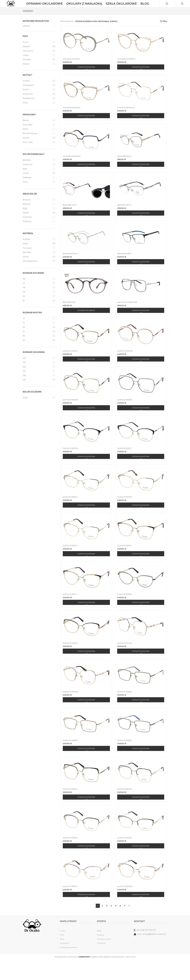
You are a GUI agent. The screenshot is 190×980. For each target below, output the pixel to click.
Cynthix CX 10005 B (70, 412)
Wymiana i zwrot (104, 959)
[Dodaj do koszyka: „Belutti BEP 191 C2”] (86, 223)
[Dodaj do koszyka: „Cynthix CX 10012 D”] (86, 519)
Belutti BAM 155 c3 (126, 165)
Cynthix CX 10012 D (70, 511)
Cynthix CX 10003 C (70, 363)
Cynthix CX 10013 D (70, 560)
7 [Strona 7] (125, 925)
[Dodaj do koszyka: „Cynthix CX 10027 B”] (141, 914)
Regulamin (65, 963)
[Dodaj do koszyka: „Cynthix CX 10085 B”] (86, 766)
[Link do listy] (151, 950)
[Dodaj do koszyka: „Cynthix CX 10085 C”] (141, 766)
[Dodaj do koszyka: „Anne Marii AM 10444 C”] (141, 124)
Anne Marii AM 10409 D (128, 67)
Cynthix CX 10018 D (126, 610)
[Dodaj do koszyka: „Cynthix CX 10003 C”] (86, 371)
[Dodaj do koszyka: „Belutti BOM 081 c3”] (141, 272)
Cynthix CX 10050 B (70, 709)
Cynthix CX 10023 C (126, 807)
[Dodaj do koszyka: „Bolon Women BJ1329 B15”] (141, 322)
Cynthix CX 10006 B (126, 412)
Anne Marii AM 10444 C (127, 116)
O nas (62, 950)
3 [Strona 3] (107, 925)
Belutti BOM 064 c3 (71, 264)
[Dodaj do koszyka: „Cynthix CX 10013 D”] (86, 569)
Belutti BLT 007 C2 (126, 215)
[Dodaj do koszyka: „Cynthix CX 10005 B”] (86, 420)
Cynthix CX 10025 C (126, 857)
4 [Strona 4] (111, 925)
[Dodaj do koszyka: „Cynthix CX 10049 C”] (141, 667)
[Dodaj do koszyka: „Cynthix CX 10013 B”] (141, 519)
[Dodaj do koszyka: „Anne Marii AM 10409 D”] (141, 75)
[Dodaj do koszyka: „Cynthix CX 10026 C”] (86, 914)
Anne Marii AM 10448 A (72, 165)
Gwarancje (101, 963)
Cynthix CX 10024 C (70, 857)
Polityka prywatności (69, 967)
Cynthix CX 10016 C (126, 560)
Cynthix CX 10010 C (126, 462)
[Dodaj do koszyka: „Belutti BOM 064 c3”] (86, 272)
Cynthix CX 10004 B (126, 363)
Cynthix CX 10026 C (70, 906)
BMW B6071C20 (69, 314)
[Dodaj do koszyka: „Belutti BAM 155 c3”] (141, 174)
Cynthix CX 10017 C (70, 610)
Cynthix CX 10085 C (126, 758)
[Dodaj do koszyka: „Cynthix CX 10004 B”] (141, 371)
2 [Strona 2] (102, 925)
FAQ (62, 955)
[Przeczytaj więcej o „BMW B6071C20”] (86, 322)
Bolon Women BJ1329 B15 (129, 314)
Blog (62, 959)
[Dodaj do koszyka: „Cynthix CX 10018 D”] (141, 618)
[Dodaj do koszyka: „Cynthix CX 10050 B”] (86, 717)
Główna (26, 33)
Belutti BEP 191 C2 (70, 215)
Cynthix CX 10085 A (126, 709)
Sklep (99, 950)
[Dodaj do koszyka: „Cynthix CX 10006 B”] (141, 420)
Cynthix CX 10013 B (126, 511)
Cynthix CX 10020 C (70, 659)
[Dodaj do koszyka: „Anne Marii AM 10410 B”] (86, 124)
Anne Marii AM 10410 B (72, 116)
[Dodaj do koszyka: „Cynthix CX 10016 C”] (141, 569)
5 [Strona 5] (116, 925)
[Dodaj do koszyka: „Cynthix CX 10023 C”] (141, 815)
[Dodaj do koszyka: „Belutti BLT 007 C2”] (141, 223)
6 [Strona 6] (120, 925)
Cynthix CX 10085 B (70, 758)
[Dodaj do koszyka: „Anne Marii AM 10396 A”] (86, 75)
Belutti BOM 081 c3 (126, 264)
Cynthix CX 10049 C (126, 659)
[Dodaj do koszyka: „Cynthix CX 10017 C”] (86, 618)
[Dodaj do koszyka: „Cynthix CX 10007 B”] (86, 470)
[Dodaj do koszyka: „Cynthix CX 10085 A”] (141, 717)
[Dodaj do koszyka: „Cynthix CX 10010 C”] (141, 470)
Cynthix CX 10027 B (126, 906)
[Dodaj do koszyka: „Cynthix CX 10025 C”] (141, 865)
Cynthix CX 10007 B (70, 462)
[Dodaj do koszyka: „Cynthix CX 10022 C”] (86, 815)
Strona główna (67, 28)
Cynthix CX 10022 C (70, 807)
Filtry (165, 29)
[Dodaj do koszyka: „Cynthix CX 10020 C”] (86, 667)
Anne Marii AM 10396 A (72, 67)
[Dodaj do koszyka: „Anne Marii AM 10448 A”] (86, 174)
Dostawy (101, 955)
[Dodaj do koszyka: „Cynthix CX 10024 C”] (86, 865)
